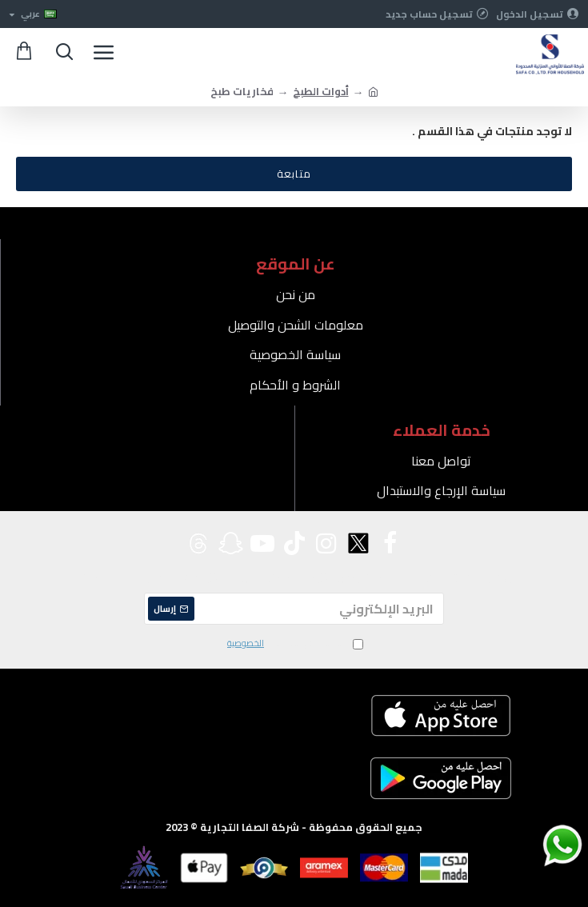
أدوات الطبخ (321, 92)
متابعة (294, 174)
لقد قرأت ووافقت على (294, 644)
